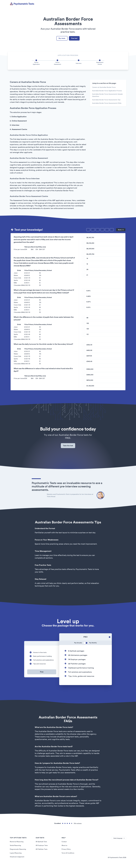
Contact (64, 845)
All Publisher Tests (42, 853)
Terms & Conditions (68, 856)
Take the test (68, 449)
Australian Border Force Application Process (107, 91)
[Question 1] (88, 230)
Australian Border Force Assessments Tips (106, 100)
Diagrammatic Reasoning (18, 853)
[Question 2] (93, 230)
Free (42, 675)
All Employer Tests (42, 849)
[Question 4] (102, 230)
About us (65, 849)
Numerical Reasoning (17, 845)
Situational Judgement (18, 860)
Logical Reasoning (16, 856)
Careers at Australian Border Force (104, 88)
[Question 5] (107, 230)
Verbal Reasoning (16, 849)
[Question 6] (112, 230)
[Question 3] (98, 230)
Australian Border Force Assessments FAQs (107, 104)
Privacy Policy (66, 853)
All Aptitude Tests (42, 845)
